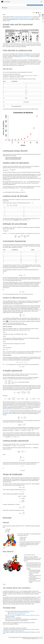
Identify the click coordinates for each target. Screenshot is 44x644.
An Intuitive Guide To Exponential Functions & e (19, 613)
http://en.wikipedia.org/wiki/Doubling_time (16, 631)
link (26, 628)
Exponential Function (11, 618)
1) (32, 72)
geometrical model (25, 57)
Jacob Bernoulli (7, 411)
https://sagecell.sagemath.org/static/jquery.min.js (23, 17)
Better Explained (31, 611)
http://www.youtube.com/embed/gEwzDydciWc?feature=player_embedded (22, 76)
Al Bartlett (17, 591)
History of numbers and (12, 615)
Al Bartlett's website (11, 619)
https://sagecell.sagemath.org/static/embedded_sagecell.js (18, 18)
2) (10, 233)
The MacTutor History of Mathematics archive (30, 615)
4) (24, 526)
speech (36, 593)
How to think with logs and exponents (17, 614)
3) (10, 478)
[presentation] (18, 168)
